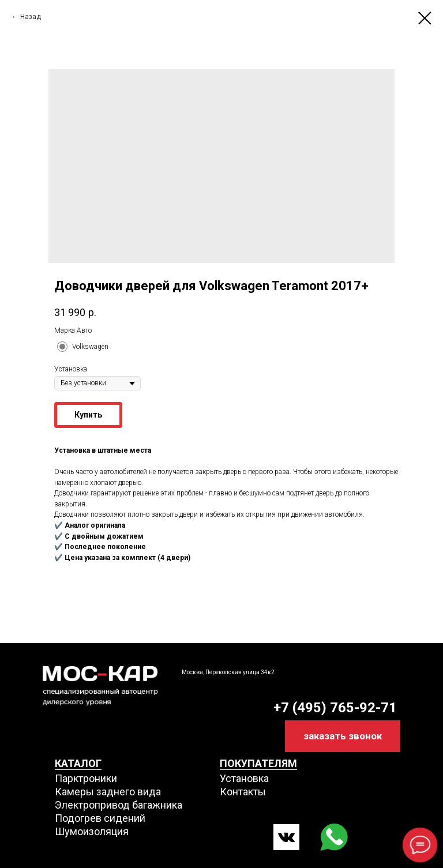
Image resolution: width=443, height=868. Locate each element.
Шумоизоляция (92, 831)
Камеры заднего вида (108, 792)
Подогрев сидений (100, 818)
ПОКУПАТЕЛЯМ (258, 763)
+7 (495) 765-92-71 (335, 708)
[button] (343, 736)
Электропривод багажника (119, 805)
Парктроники (86, 778)
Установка (244, 778)
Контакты (243, 792)
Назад (31, 17)
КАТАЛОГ (78, 763)
